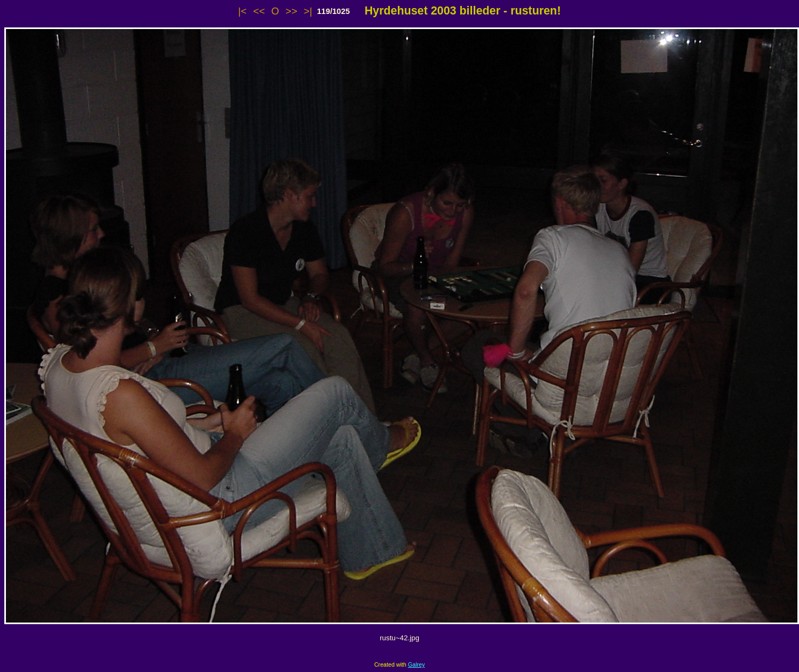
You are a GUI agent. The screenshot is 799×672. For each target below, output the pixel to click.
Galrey (416, 664)
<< (259, 11)
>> (291, 11)
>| (308, 11)
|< (242, 11)
